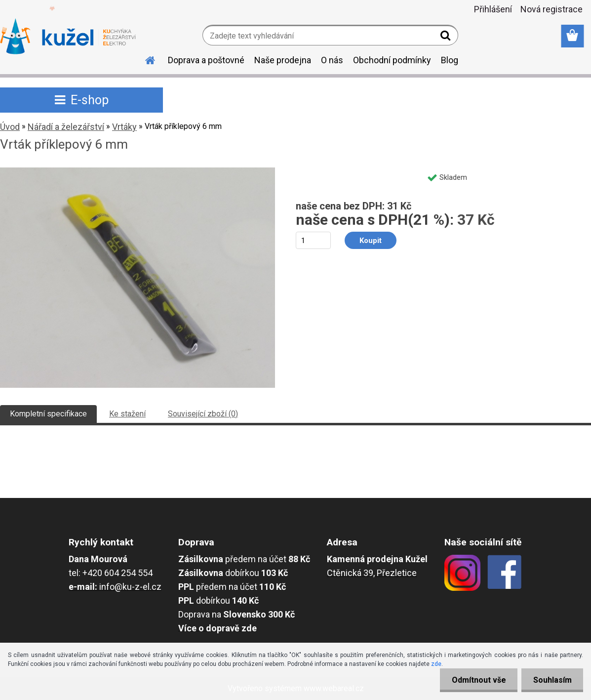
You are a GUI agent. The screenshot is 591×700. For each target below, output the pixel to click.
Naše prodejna (283, 60)
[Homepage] (144, 59)
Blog (450, 60)
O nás (332, 60)
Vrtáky (124, 127)
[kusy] (313, 240)
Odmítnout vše (476, 680)
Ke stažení (127, 414)
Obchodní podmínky (392, 60)
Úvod (10, 127)
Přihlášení (493, 9)
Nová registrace (552, 9)
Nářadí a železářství (66, 127)
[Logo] (68, 37)
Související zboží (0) (203, 414)
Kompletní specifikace (48, 414)
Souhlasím (552, 680)
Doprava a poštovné (206, 60)
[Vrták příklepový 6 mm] (138, 171)
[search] (447, 38)
